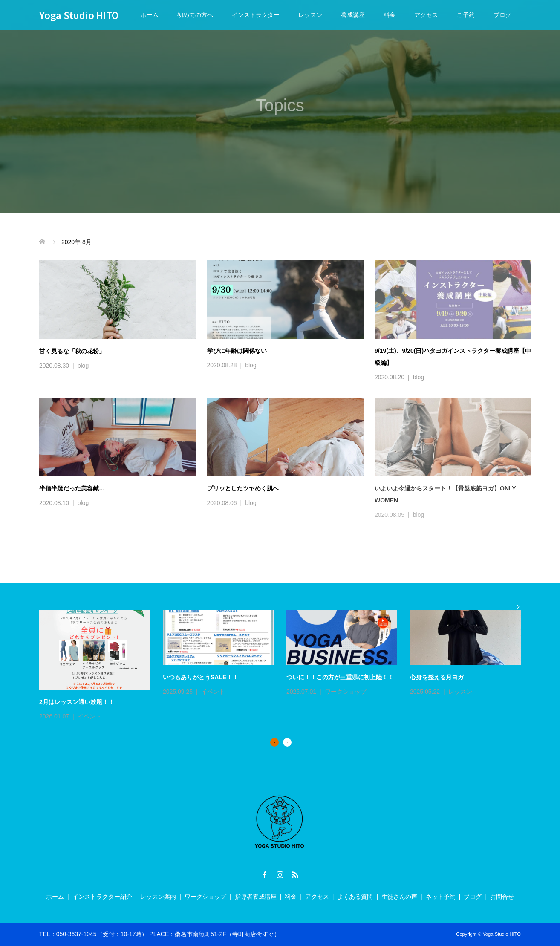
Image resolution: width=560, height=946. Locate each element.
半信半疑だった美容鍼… (72, 488)
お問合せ (502, 897)
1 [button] (274, 742)
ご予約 (466, 15)
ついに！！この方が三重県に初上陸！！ (340, 677)
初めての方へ (195, 15)
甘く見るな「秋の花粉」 (72, 351)
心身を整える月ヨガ (437, 677)
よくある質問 (355, 897)
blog (83, 366)
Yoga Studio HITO (79, 15)
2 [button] (287, 742)
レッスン (310, 15)
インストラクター (256, 15)
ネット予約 (441, 897)
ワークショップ (346, 692)
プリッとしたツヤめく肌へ (246, 488)
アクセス (426, 15)
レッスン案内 (158, 897)
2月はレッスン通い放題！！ (77, 702)
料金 (390, 15)
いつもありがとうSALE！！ (201, 677)
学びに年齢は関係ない (237, 351)
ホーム (150, 15)
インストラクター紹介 (102, 897)
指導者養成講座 (256, 897)
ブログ (502, 15)
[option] (286, 666)
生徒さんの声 (399, 897)
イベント (89, 716)
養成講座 (353, 15)
